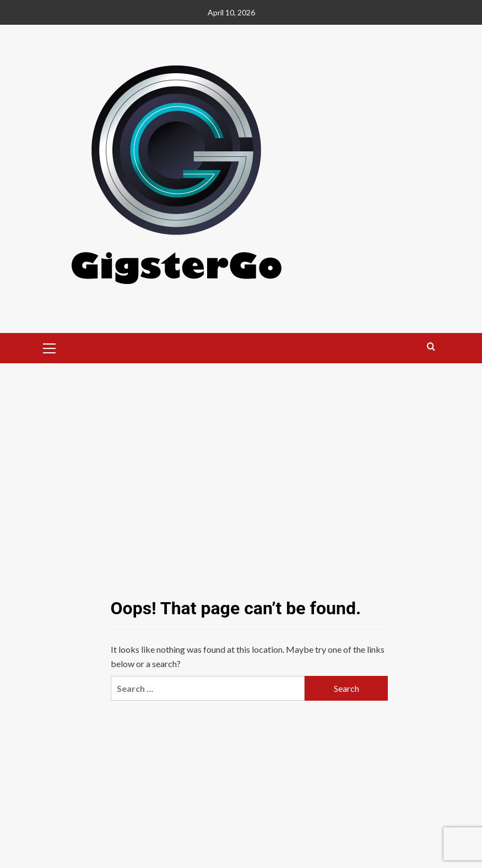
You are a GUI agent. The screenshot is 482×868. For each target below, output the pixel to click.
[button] (50, 347)
